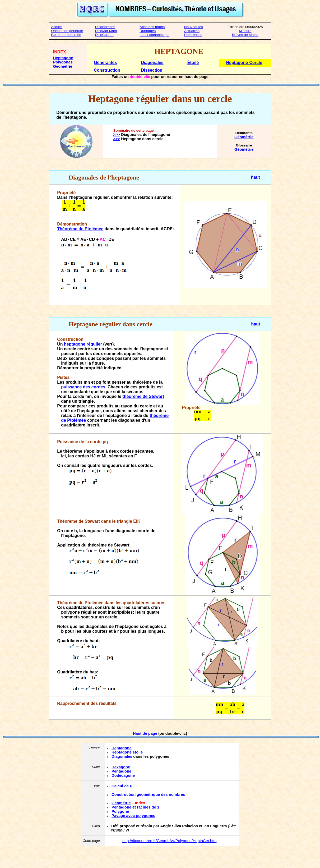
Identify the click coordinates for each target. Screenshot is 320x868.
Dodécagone (123, 775)
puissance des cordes (83, 387)
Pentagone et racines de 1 (135, 807)
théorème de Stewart (143, 396)
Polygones (63, 62)
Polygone (120, 811)
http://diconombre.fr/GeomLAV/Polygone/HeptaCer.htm (170, 841)
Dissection (152, 70)
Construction (107, 70)
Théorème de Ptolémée (80, 229)
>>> (117, 135)
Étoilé (193, 63)
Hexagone (121, 767)
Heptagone (63, 58)
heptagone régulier (83, 344)
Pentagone (121, 771)
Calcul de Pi (122, 786)
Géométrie (63, 66)
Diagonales (152, 63)
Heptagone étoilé (127, 752)
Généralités (105, 63)
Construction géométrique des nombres (148, 794)
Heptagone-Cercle (244, 63)
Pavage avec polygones (133, 816)
